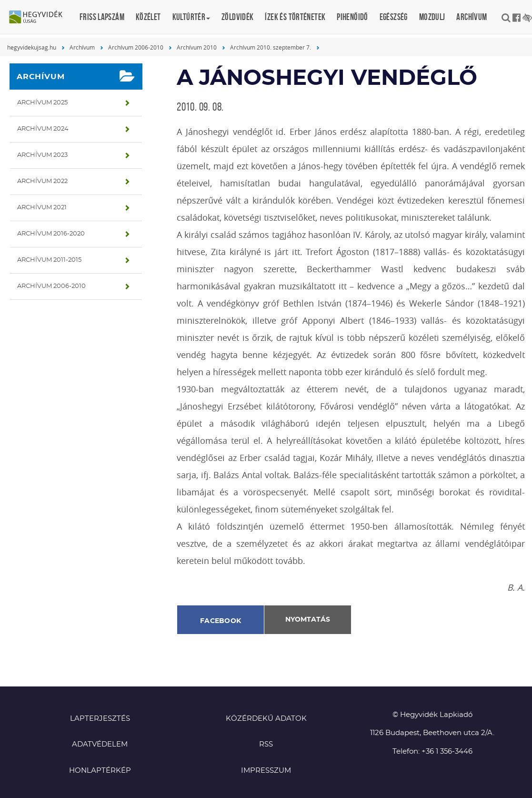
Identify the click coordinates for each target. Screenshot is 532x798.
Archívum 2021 (42, 208)
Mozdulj (432, 17)
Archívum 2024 (43, 129)
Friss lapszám (102, 17)
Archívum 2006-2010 (136, 47)
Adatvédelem (100, 744)
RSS (266, 744)
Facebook (221, 621)
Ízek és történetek (295, 17)
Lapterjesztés (100, 719)
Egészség (394, 17)
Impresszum (266, 771)
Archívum (472, 17)
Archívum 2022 (42, 181)
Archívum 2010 (197, 47)
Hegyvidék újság (40, 18)
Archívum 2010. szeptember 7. (271, 47)
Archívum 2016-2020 (51, 234)
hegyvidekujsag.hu (32, 47)
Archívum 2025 (42, 103)
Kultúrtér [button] (191, 17)
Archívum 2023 (42, 155)
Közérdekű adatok (266, 719)
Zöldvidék (237, 17)
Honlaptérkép (100, 771)
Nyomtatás (308, 620)
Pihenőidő (352, 17)
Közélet (148, 17)
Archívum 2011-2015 (49, 260)
